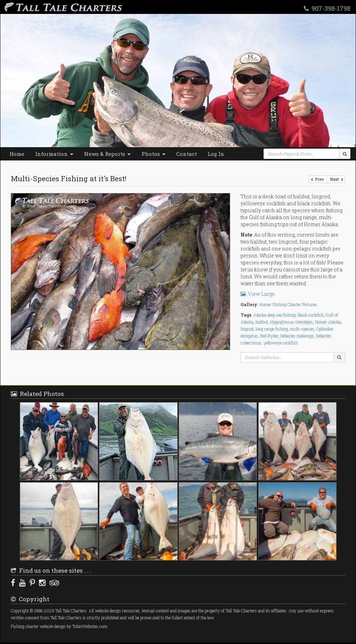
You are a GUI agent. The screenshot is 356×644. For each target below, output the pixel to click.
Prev (318, 179)
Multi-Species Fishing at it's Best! (68, 178)
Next (336, 179)
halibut (262, 322)
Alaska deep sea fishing (274, 315)
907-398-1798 (327, 8)
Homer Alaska (328, 322)
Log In (216, 154)
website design (53, 626)
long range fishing (272, 329)
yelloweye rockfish (281, 343)
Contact (187, 154)
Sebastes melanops (297, 336)
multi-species (302, 329)
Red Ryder (269, 336)
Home (17, 154)
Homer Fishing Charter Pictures (288, 304)
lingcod (247, 329)
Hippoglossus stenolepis (292, 322)
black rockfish (311, 315)
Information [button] (54, 154)
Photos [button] (153, 154)
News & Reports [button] (107, 154)
